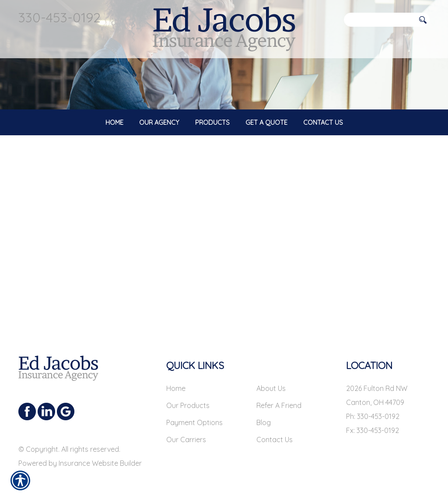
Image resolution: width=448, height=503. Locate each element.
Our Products (188, 405)
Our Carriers (186, 440)
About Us (271, 388)
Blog (264, 422)
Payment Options (194, 422)
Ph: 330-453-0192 (373, 416)
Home (176, 388)
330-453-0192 (59, 17)
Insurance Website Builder (100, 463)
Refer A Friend (279, 405)
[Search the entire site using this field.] (379, 20)
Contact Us (275, 440)
